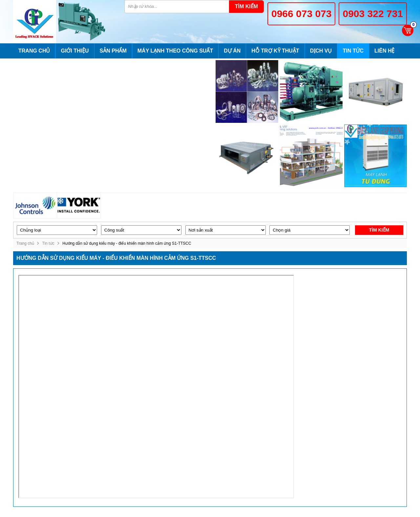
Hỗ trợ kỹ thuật (275, 51)
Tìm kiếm (246, 6)
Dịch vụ (321, 51)
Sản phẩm (113, 51)
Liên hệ (384, 51)
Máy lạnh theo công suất (175, 51)
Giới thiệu (75, 51)
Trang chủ (34, 51)
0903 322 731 (373, 14)
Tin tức (353, 51)
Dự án (232, 51)
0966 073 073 (302, 14)
